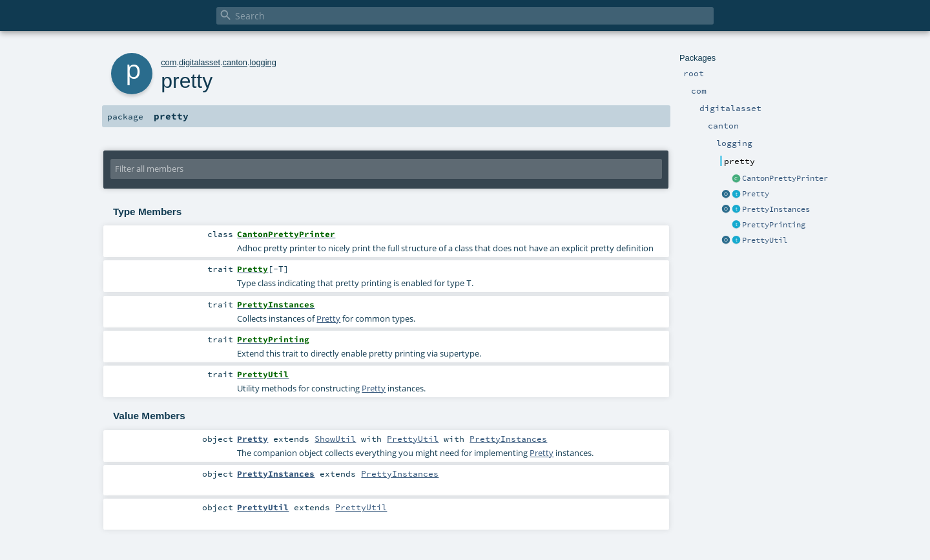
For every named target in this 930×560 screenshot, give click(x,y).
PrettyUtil (765, 240)
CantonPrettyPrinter (785, 178)
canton (235, 62)
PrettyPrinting (774, 225)
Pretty (756, 194)
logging (263, 62)
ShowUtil (335, 439)
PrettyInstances (776, 209)
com (169, 62)
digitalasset (200, 62)
